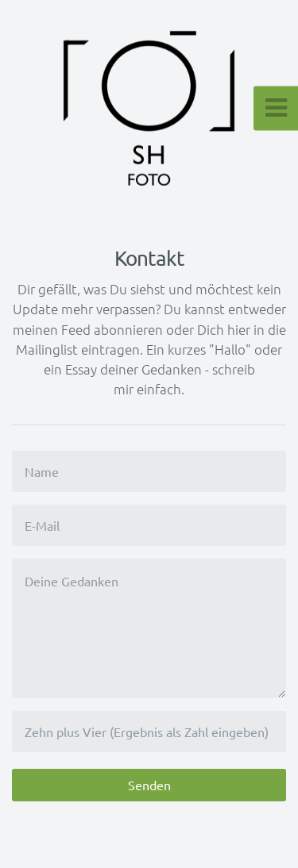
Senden (149, 785)
